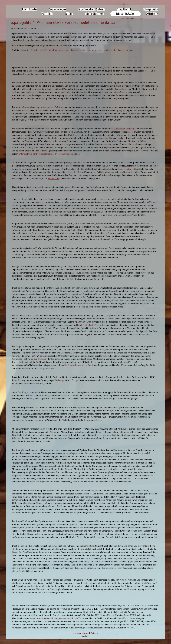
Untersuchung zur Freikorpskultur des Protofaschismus (45, 154)
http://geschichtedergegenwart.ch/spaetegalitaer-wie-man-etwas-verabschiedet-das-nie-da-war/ (86, 50)
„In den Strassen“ (39, 359)
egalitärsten (53, 178)
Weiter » (94, 633)
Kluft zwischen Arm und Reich (79, 365)
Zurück (85, 636)
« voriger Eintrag (81, 633)
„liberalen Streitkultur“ (86, 325)
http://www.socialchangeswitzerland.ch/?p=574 (59, 618)
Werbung (59, 380)
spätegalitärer (127, 169)
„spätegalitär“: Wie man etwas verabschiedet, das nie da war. (64, 22)
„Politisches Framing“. (124, 129)
